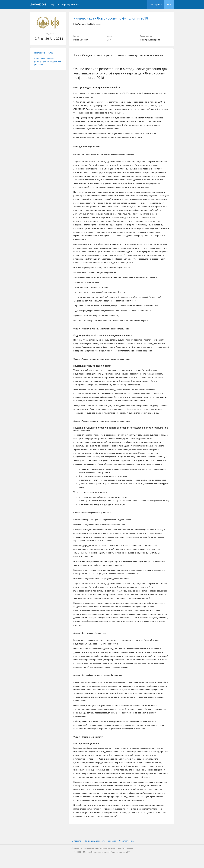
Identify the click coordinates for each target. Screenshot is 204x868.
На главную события (44, 53)
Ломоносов (38, 5)
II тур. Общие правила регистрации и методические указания (48, 62)
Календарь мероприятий (68, 5)
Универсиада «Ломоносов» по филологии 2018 (111, 18)
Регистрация (156, 5)
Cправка (112, 841)
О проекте (76, 841)
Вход (169, 5)
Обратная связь (126, 841)
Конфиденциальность (95, 841)
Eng (52, 5)
